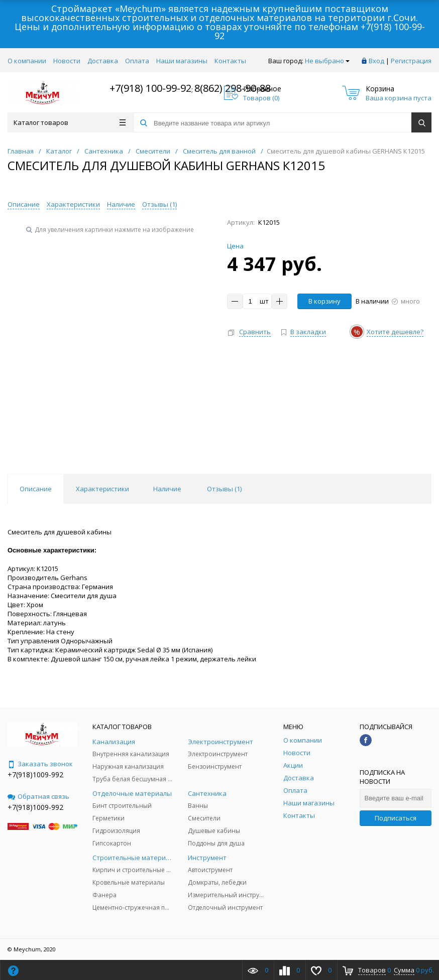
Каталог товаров (70, 122)
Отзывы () (159, 204)
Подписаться (396, 818)
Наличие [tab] (167, 489)
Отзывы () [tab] (224, 489)
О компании (27, 61)
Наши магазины (182, 61)
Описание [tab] (36, 489)
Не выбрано (327, 61)
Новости (67, 61)
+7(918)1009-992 (35, 775)
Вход (376, 61)
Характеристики (73, 204)
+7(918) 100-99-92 (150, 88)
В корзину (324, 301)
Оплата (137, 61)
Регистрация (411, 61)
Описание (24, 204)
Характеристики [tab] (102, 489)
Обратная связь (38, 796)
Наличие (121, 204)
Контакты (230, 61)
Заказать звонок (40, 764)
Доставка (103, 61)
